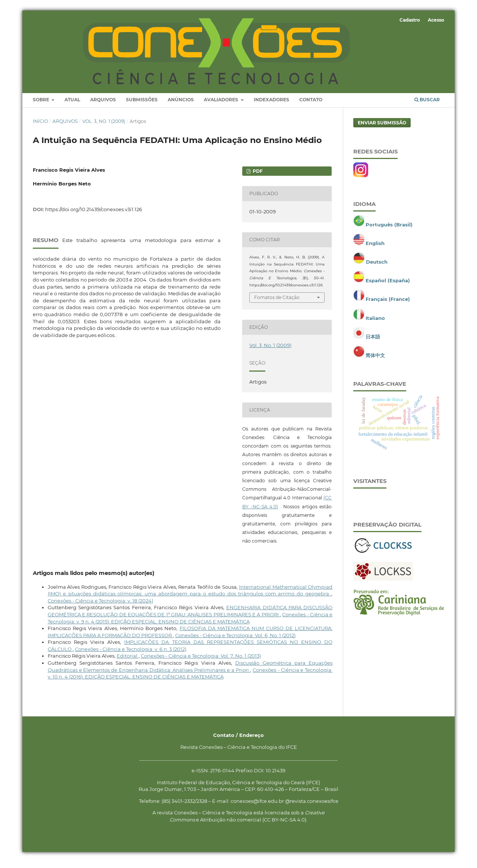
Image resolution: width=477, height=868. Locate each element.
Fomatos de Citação (277, 303)
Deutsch (377, 268)
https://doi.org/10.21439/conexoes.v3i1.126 (94, 215)
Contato (311, 106)
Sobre (42, 106)
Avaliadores (222, 106)
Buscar (427, 106)
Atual (72, 106)
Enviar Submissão (382, 128)
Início (40, 127)
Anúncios (181, 106)
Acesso (436, 20)
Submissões (142, 106)
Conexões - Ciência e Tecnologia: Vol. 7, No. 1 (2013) (201, 662)
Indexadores (271, 106)
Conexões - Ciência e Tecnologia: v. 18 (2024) (100, 607)
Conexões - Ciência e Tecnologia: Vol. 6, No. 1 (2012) (235, 641)
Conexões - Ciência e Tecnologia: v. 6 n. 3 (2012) (131, 655)
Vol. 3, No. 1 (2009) (104, 127)
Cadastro (410, 20)
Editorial (128, 662)
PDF (257, 177)
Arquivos (103, 106)
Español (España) (388, 286)
